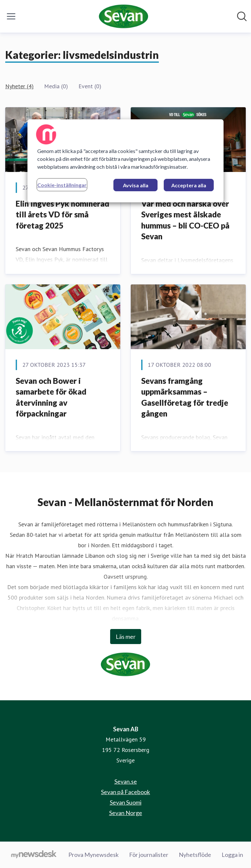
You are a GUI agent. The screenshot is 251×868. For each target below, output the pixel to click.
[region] (125, 161)
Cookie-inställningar (62, 185)
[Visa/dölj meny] (11, 16)
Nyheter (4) (19, 86)
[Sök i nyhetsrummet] (242, 16)
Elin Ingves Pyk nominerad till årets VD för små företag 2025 (62, 214)
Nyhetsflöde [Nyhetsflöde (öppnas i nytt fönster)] (195, 855)
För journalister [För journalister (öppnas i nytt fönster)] (149, 855)
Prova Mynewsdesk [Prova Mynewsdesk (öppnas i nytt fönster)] (93, 855)
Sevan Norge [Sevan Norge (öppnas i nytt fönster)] (126, 813)
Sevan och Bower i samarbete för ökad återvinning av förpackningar (51, 397)
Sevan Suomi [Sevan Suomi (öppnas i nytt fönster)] (126, 802)
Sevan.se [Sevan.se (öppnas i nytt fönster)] (126, 781)
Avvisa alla (136, 185)
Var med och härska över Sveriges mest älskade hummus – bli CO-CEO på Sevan (185, 220)
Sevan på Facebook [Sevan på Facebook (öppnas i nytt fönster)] (125, 792)
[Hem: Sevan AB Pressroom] (124, 16)
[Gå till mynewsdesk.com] (34, 855)
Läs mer (126, 637)
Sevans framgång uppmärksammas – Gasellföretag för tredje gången (185, 397)
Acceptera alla (189, 185)
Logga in (232, 855)
